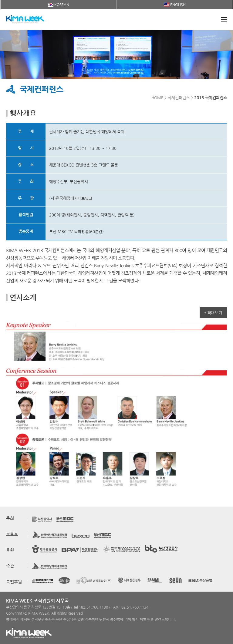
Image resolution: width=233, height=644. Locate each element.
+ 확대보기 (213, 313)
